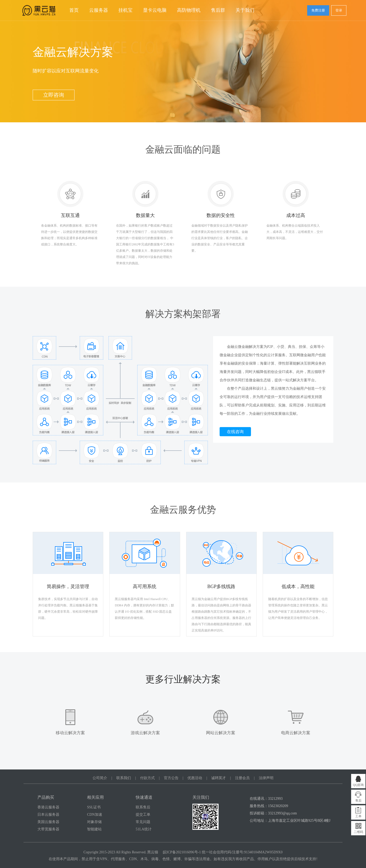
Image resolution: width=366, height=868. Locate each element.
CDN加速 (95, 815)
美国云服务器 (48, 822)
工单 (358, 816)
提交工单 (143, 815)
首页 (74, 10)
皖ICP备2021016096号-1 (182, 852)
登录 (339, 10)
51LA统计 (144, 829)
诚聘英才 (219, 778)
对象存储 (94, 822)
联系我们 (124, 778)
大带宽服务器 (48, 829)
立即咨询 (54, 95)
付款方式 (147, 778)
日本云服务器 (48, 815)
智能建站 (94, 829)
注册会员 (242, 778)
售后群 (218, 10)
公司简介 (100, 778)
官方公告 (171, 778)
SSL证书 (94, 807)
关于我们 (245, 10)
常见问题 (143, 822)
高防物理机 (189, 10)
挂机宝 (125, 10)
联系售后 (143, 807)
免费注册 (318, 10)
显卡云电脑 (155, 10)
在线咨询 (235, 432)
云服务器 (99, 10)
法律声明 (266, 778)
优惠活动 (195, 778)
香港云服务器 (48, 807)
